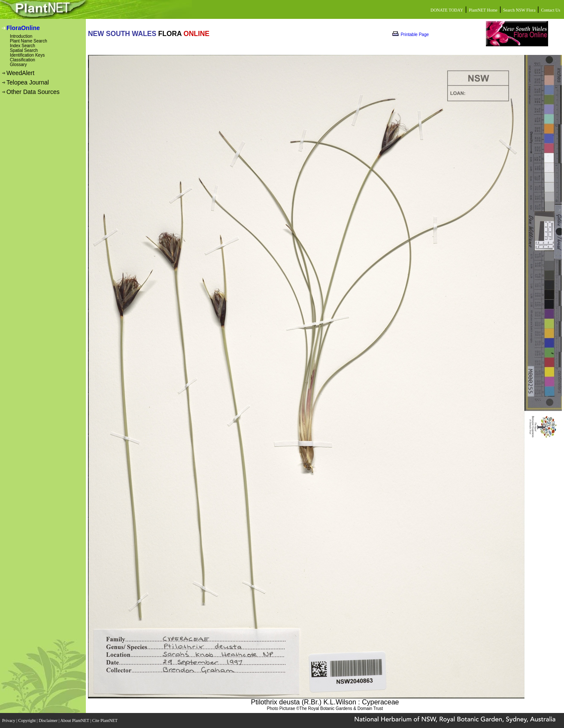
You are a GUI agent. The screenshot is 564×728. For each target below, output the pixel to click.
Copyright (28, 720)
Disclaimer (49, 720)
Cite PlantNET (105, 720)
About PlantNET (75, 720)
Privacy (9, 720)
